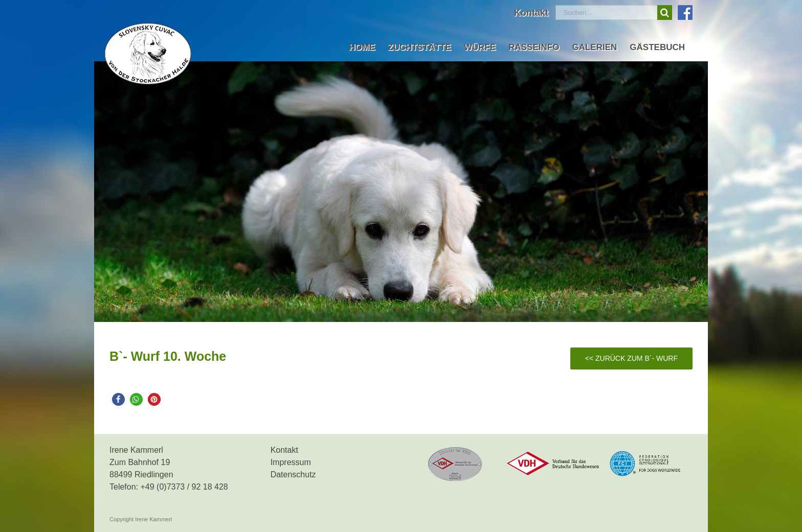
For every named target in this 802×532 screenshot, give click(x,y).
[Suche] (665, 13)
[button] (118, 399)
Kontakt (284, 450)
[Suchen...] (606, 13)
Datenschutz (293, 475)
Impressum (291, 462)
